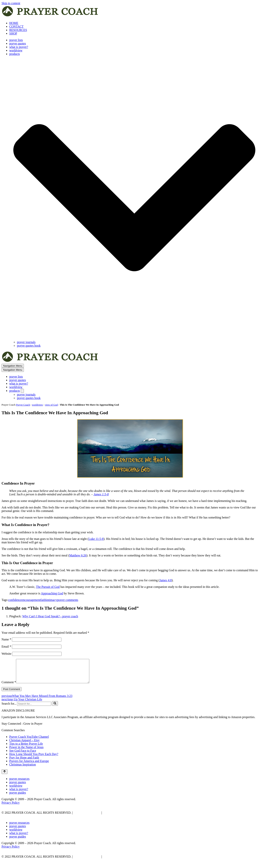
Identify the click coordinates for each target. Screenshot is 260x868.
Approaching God (52, 593)
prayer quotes (18, 43)
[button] (134, 198)
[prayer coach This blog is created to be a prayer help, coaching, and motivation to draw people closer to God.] (50, 16)
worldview (16, 50)
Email (6, 647)
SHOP (13, 33)
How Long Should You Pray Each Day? (34, 759)
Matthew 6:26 (78, 555)
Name (6, 639)
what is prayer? (19, 47)
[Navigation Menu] (13, 366)
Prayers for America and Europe (29, 766)
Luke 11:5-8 (96, 539)
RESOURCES (18, 30)
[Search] (34, 708)
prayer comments (68, 600)
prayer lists (16, 40)
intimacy (52, 600)
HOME (14, 23)
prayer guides (18, 797)
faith (43, 600)
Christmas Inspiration (23, 769)
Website (6, 654)
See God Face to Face (23, 755)
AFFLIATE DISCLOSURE (120, 817)
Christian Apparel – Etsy (24, 745)
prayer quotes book (29, 346)
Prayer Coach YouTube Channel (29, 741)
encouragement (31, 600)
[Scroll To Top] (5, 776)
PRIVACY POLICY (87, 817)
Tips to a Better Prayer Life (26, 748)
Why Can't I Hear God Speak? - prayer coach (50, 616)
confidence (15, 600)
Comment (9, 687)
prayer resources (19, 783)
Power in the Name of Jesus (26, 752)
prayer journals (26, 342)
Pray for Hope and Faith (24, 762)
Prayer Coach (23, 405)
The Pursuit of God (48, 587)
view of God (51, 405)
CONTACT (16, 26)
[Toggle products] (22, 391)
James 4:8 (166, 580)
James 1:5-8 (101, 494)
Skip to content (11, 3)
